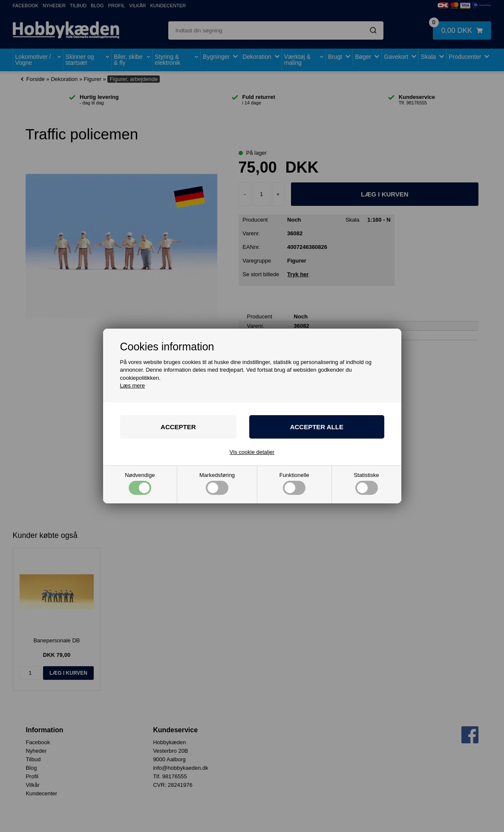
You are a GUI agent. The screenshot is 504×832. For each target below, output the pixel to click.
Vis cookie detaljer (252, 452)
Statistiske (366, 484)
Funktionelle (294, 484)
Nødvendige (140, 484)
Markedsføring (217, 484)
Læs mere (133, 386)
